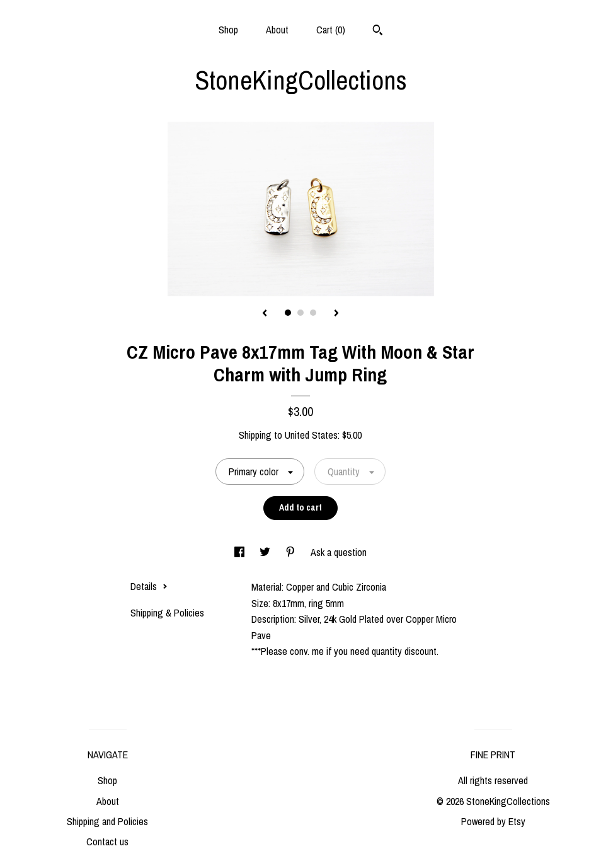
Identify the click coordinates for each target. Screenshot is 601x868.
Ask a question (339, 552)
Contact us (107, 842)
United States (311, 435)
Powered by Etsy (493, 821)
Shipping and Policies (107, 821)
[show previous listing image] (265, 314)
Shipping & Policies (167, 613)
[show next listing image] (336, 314)
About (277, 30)
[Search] (378, 32)
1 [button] (288, 313)
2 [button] (300, 313)
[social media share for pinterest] (292, 552)
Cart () (331, 30)
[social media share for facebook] (241, 552)
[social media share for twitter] (266, 552)
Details (149, 586)
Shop (228, 30)
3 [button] (313, 313)
